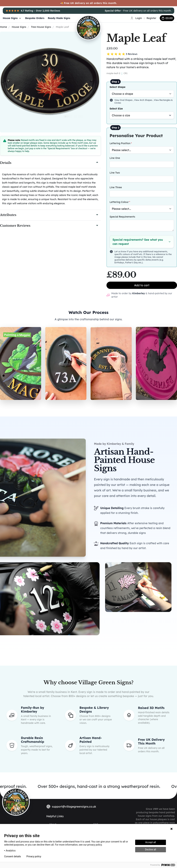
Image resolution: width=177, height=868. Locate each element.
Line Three (116, 187)
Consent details (13, 856)
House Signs (12, 18)
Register (151, 18)
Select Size (116, 109)
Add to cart (142, 285)
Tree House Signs (41, 27)
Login (139, 18)
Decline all (151, 850)
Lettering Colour (119, 202)
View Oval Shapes (124, 100)
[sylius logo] (16, 802)
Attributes (8, 215)
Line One (115, 158)
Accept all (151, 842)
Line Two (115, 173)
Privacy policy (34, 856)
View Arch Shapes (143, 100)
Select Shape (118, 87)
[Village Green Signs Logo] (99, 18)
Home (3, 27)
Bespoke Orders (35, 18)
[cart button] (167, 18)
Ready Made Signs (59, 18)
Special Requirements (122, 217)
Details (6, 163)
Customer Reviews (15, 226)
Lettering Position (120, 143)
